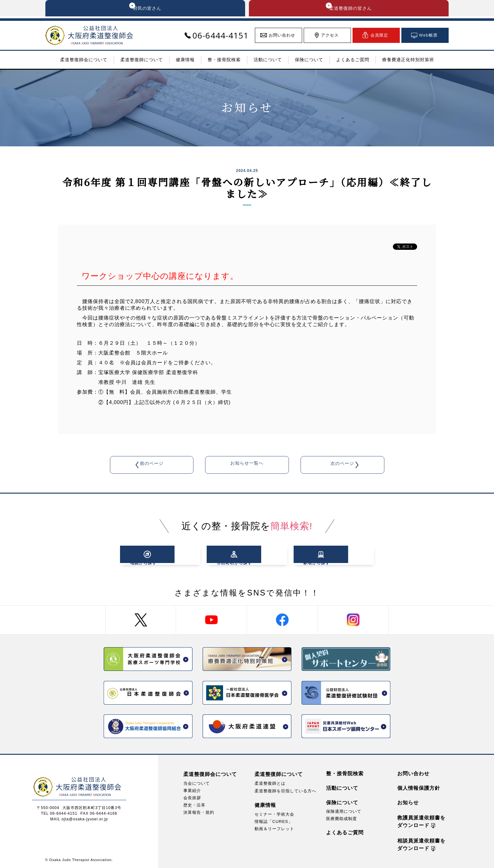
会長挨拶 (192, 798)
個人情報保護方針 (419, 788)
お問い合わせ (413, 774)
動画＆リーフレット (274, 829)
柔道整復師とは (270, 783)
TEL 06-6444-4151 (59, 813)
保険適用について (344, 811)
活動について (342, 788)
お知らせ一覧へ (247, 466)
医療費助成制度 (342, 819)
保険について (342, 803)
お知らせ (408, 803)
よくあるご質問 (345, 833)
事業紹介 (192, 791)
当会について (197, 783)
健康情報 (265, 805)
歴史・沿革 (194, 805)
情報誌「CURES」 (274, 821)
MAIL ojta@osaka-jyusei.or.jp (79, 819)
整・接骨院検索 (345, 774)
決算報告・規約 (199, 812)
